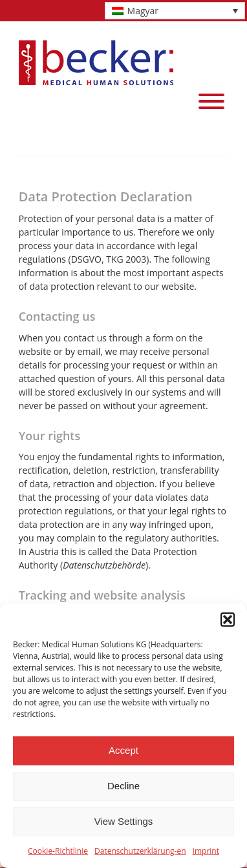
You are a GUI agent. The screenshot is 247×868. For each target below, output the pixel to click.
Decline (124, 786)
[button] (228, 620)
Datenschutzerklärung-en (140, 851)
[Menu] (211, 101)
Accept (124, 750)
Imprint (206, 851)
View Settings (124, 821)
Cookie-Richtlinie (58, 851)
